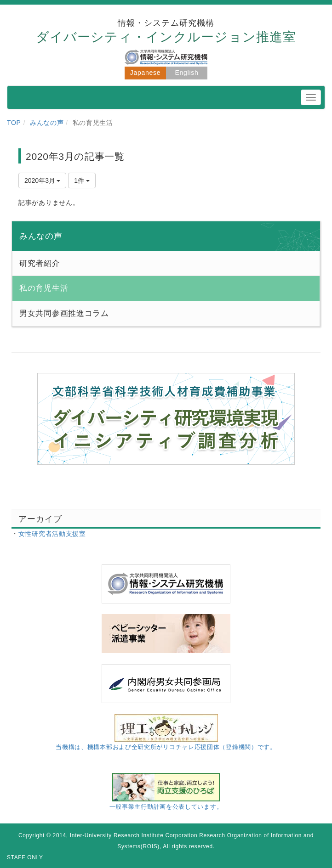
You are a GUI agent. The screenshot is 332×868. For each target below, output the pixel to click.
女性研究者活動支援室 (52, 534)
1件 (82, 180)
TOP (14, 123)
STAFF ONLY (25, 857)
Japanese (145, 73)
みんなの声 (47, 123)
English (187, 73)
